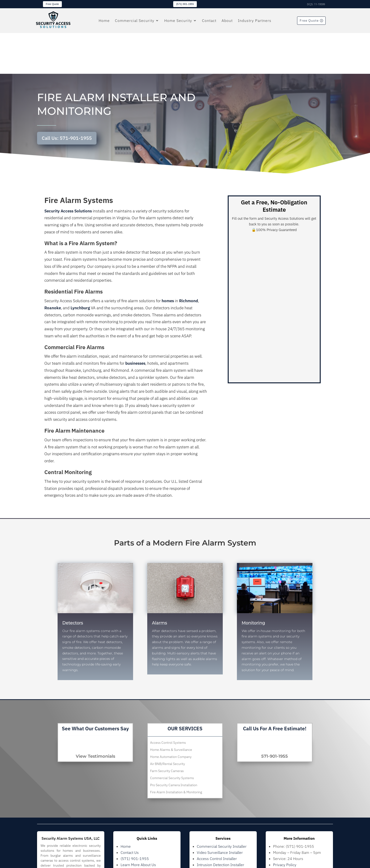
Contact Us (130, 811)
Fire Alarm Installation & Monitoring (176, 752)
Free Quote (52, 4)
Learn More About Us (138, 824)
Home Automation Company (171, 716)
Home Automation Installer (219, 842)
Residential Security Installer (221, 830)
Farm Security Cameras (167, 730)
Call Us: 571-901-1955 (67, 97)
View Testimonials (95, 715)
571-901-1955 (275, 715)
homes (168, 260)
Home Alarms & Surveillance (171, 709)
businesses (135, 322)
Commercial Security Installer (222, 805)
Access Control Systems (168, 702)
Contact (209, 21)
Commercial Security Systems (172, 737)
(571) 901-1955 (185, 4)
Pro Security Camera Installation (174, 744)
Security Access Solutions (68, 170)
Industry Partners (255, 21)
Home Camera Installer (216, 836)
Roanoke (53, 267)
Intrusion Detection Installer (221, 824)
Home (104, 21)
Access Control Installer (217, 818)
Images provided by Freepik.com (301, 830)
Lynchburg (80, 267)
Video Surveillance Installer (220, 811)
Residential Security (137, 836)
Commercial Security (135, 21)
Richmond (189, 260)
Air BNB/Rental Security (168, 723)
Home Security (178, 21)
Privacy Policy (285, 824)
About (227, 21)
